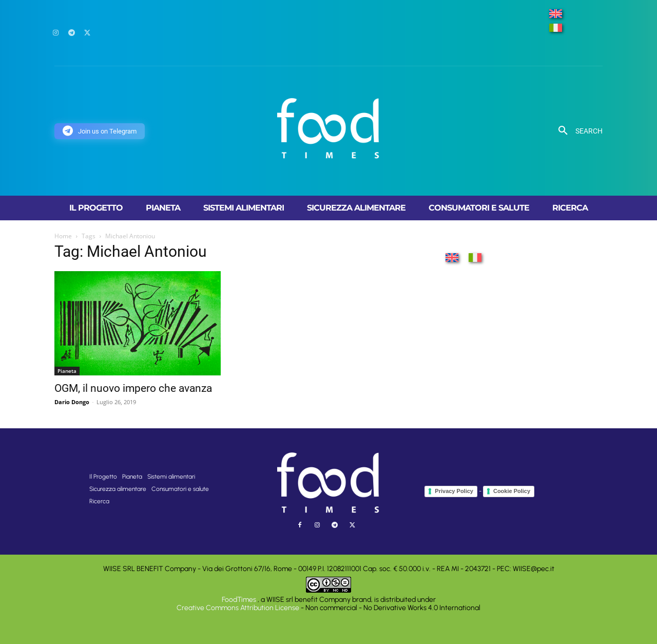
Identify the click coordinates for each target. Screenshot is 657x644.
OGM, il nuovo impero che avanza (133, 388)
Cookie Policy (512, 491)
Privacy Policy (454, 491)
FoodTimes (240, 600)
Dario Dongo (72, 402)
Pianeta (67, 371)
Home (63, 236)
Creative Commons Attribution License (238, 608)
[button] (577, 131)
